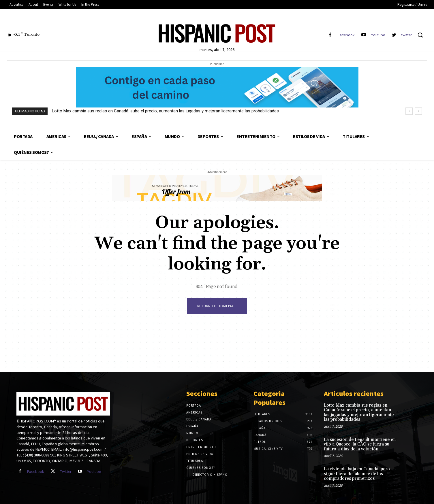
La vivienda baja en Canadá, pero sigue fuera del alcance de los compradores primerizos (357, 474)
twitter (407, 35)
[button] (420, 35)
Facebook (346, 35)
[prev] (409, 111)
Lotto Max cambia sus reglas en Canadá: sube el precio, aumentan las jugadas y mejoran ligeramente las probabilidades (165, 111)
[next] (418, 111)
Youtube (378, 35)
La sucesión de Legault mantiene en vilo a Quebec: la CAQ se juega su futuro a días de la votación (360, 444)
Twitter (66, 472)
